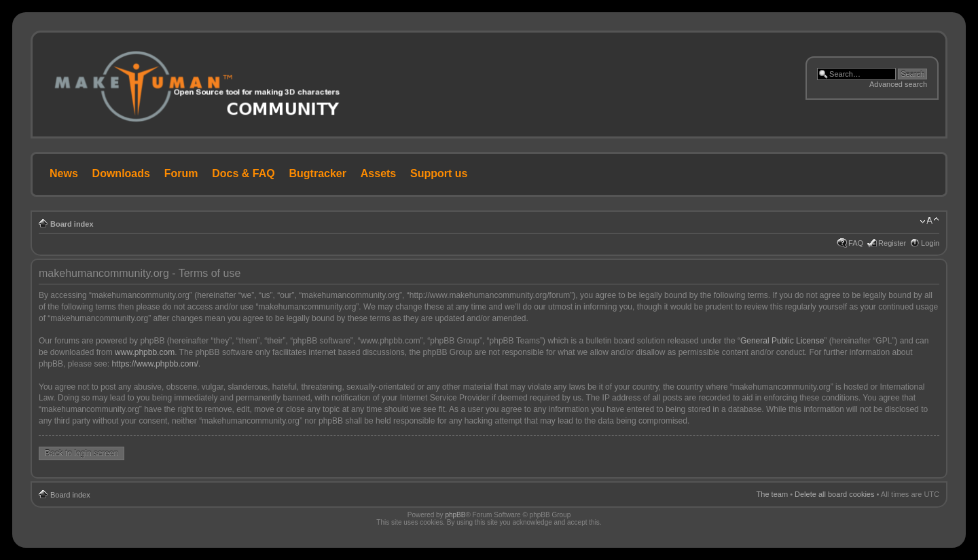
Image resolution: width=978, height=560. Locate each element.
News (64, 173)
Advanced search (898, 84)
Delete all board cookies (834, 494)
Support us (439, 173)
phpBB (455, 515)
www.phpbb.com (145, 352)
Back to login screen (81, 453)
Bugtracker (318, 173)
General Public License (782, 341)
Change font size (929, 221)
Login (930, 243)
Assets (378, 173)
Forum (181, 173)
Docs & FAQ (243, 173)
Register (892, 243)
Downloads (121, 173)
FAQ (856, 243)
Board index (72, 224)
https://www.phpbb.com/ (155, 364)
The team (772, 494)
